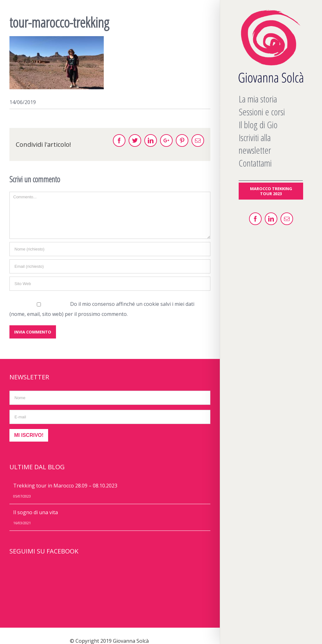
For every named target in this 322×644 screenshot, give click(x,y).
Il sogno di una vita (36, 512)
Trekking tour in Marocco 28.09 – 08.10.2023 (65, 486)
